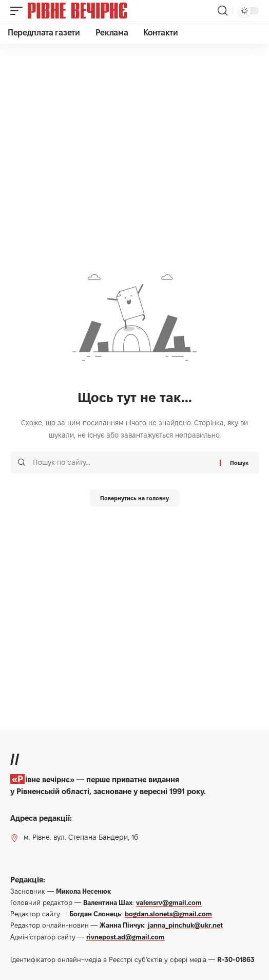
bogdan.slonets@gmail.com (168, 914)
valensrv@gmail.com (169, 902)
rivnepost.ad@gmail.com (126, 937)
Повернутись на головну (134, 498)
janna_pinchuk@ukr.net (185, 925)
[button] (19, 11)
